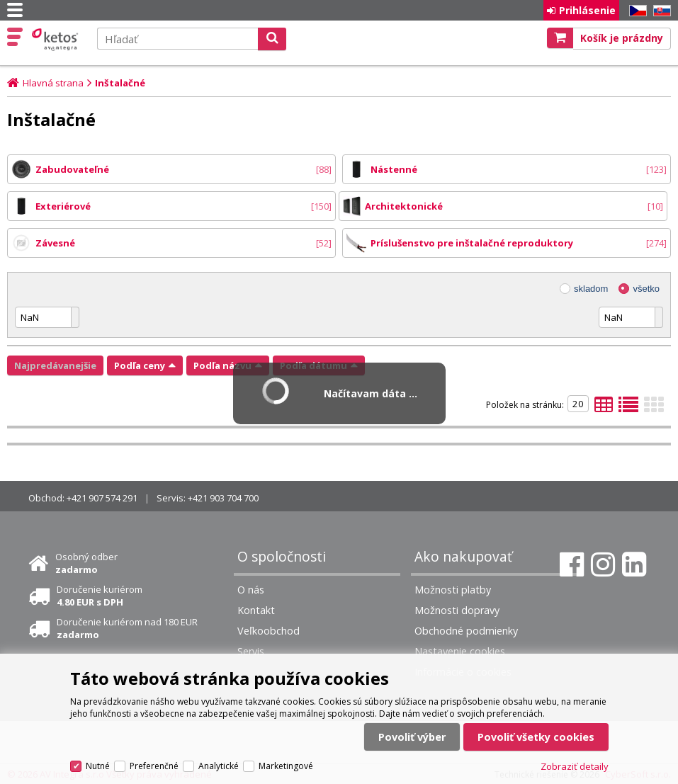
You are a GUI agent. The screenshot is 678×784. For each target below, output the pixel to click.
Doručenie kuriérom (100, 596)
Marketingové (286, 766)
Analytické (219, 766)
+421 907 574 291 (102, 498)
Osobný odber (86, 563)
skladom (591, 289)
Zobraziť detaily (575, 766)
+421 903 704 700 (223, 498)
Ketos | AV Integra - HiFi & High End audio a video (56, 40)
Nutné (98, 766)
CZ (635, 11)
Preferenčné (154, 766)
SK (660, 11)
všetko (646, 289)
